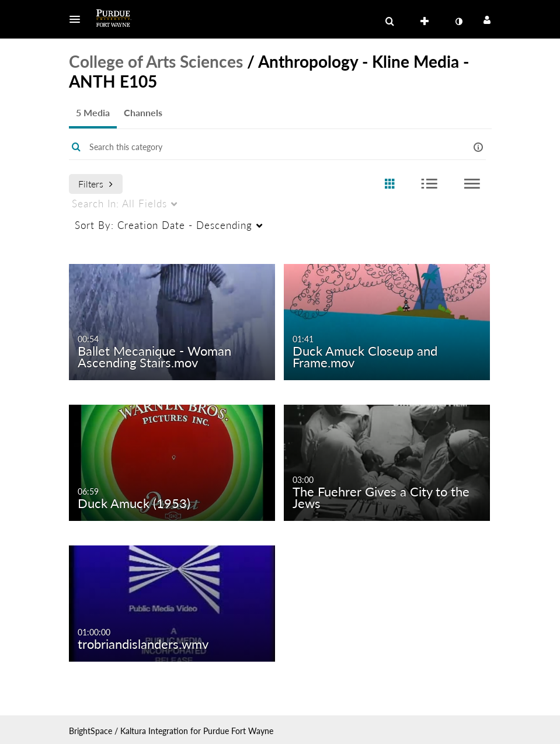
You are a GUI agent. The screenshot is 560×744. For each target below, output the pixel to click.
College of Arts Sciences (156, 61)
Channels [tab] (143, 112)
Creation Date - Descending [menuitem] (164, 225)
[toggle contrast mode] (459, 22)
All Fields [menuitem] (119, 204)
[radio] (389, 184)
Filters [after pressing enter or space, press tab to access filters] (95, 184)
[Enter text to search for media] (263, 147)
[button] (78, 19)
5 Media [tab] (93, 112)
